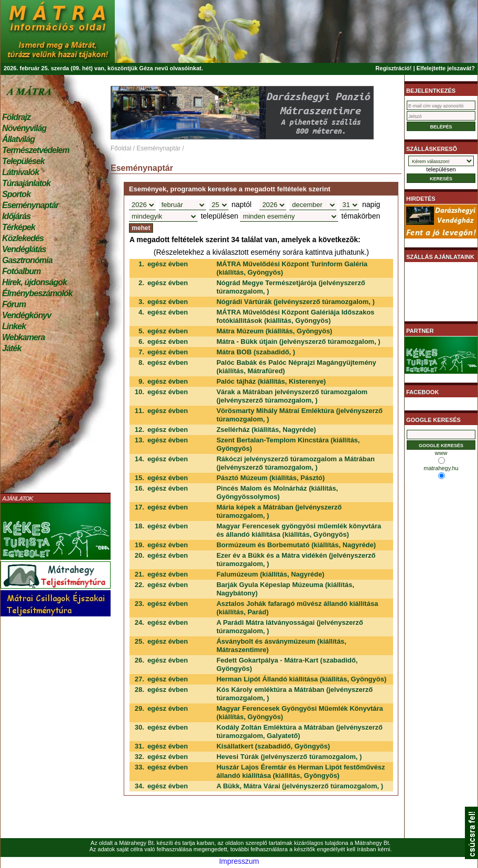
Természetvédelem (36, 150)
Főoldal (121, 148)
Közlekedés (23, 238)
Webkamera (23, 337)
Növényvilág (24, 128)
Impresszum (239, 861)
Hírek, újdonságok (34, 282)
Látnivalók (20, 172)
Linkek (14, 326)
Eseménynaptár (30, 205)
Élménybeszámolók (37, 293)
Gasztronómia (27, 260)
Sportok (16, 194)
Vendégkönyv (27, 315)
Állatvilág (18, 139)
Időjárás (16, 216)
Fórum (14, 304)
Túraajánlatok (26, 183)
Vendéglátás (24, 249)
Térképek (19, 227)
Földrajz (16, 117)
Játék (12, 348)
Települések (23, 161)
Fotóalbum (21, 271)
